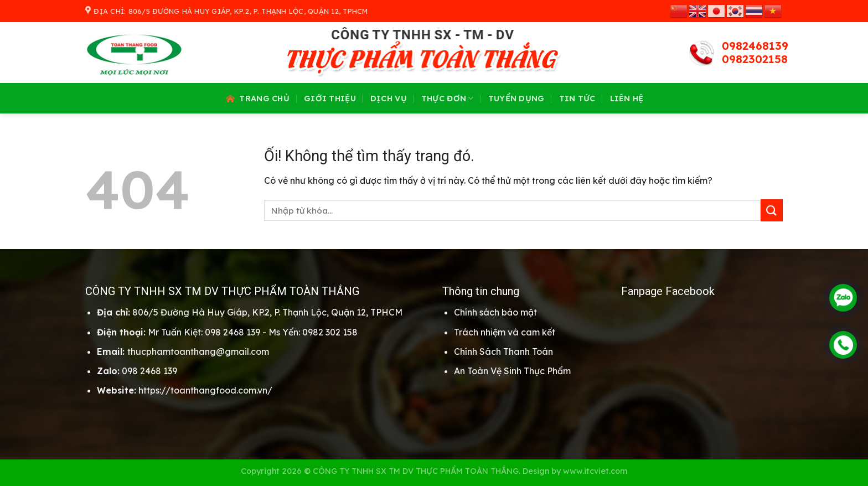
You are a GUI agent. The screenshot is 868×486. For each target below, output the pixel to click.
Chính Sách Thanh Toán (503, 351)
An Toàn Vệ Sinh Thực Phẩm (512, 371)
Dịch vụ (389, 99)
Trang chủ (257, 99)
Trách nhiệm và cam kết (505, 332)
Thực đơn (448, 98)
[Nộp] (772, 210)
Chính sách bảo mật (495, 312)
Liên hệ (627, 99)
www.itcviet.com (595, 471)
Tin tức (577, 99)
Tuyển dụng (516, 99)
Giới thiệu (330, 99)
